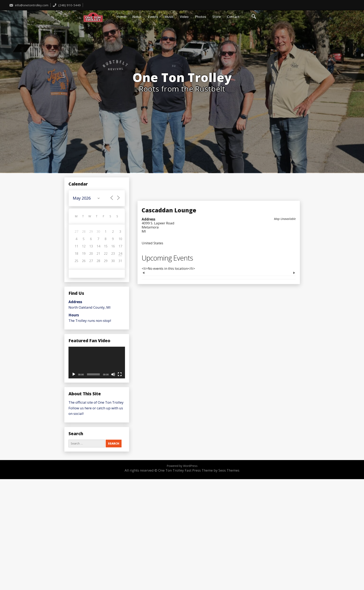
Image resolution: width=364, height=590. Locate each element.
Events (153, 17)
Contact (233, 17)
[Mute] (113, 374)
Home (121, 17)
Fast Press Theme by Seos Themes (212, 470)
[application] (97, 363)
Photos (200, 17)
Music (169, 17)
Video (184, 17)
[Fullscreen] (120, 374)
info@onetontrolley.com (29, 5)
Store (217, 17)
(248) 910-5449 (67, 5)
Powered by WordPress (182, 466)
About (137, 17)
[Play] (74, 374)
